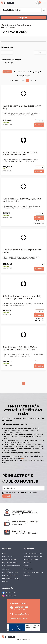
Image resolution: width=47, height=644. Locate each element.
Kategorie (32, 18)
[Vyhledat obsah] (44, 10)
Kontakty (27, 575)
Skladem (9, 63)
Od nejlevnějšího (35, 72)
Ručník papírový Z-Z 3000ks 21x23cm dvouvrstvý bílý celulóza (20, 154)
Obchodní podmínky (31, 559)
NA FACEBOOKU (11, 593)
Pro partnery (28, 569)
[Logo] (8, 3)
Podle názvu (19, 72)
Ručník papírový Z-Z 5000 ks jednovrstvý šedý (22, 107)
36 (35, 81)
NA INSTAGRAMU (11, 596)
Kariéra (26, 566)
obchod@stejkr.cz (21, 614)
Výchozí (7, 72)
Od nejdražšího (24, 76)
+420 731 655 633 (21, 607)
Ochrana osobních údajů (33, 556)
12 (28, 81)
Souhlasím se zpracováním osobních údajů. (21, 492)
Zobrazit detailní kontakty (19, 618)
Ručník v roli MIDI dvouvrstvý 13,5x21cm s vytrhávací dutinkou (22, 200)
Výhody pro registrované (33, 553)
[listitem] (27, 533)
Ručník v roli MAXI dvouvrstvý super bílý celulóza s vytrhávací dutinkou (22, 297)
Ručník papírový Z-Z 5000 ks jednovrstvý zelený (22, 251)
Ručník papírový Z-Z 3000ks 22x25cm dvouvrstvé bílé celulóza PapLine (20, 348)
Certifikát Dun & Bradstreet (33, 572)
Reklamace (27, 563)
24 (31, 81)
